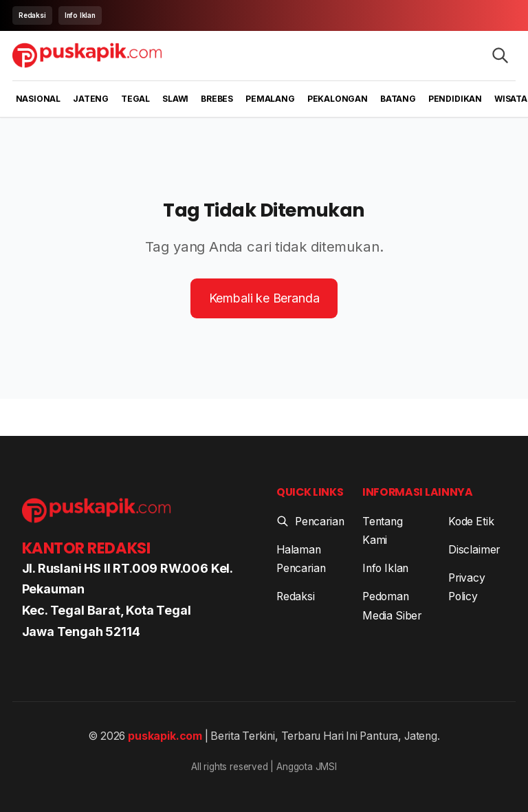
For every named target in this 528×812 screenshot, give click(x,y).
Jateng (91, 99)
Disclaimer (474, 550)
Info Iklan (80, 15)
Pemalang (270, 99)
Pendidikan (455, 99)
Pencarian (310, 522)
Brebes (217, 99)
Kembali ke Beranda (264, 298)
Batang (398, 99)
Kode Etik (471, 522)
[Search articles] (500, 55)
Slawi (175, 99)
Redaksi (32, 15)
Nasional (38, 99)
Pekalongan (338, 99)
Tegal (135, 99)
